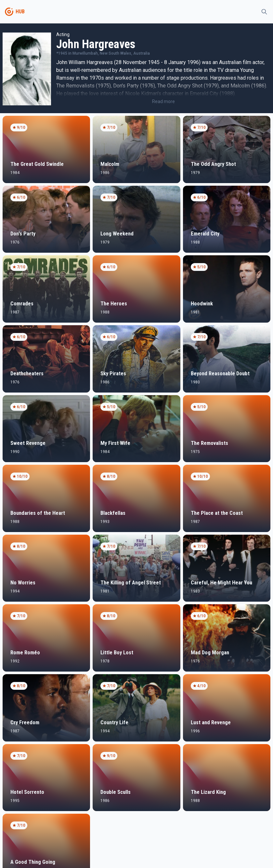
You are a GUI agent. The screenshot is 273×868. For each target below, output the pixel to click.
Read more (163, 101)
